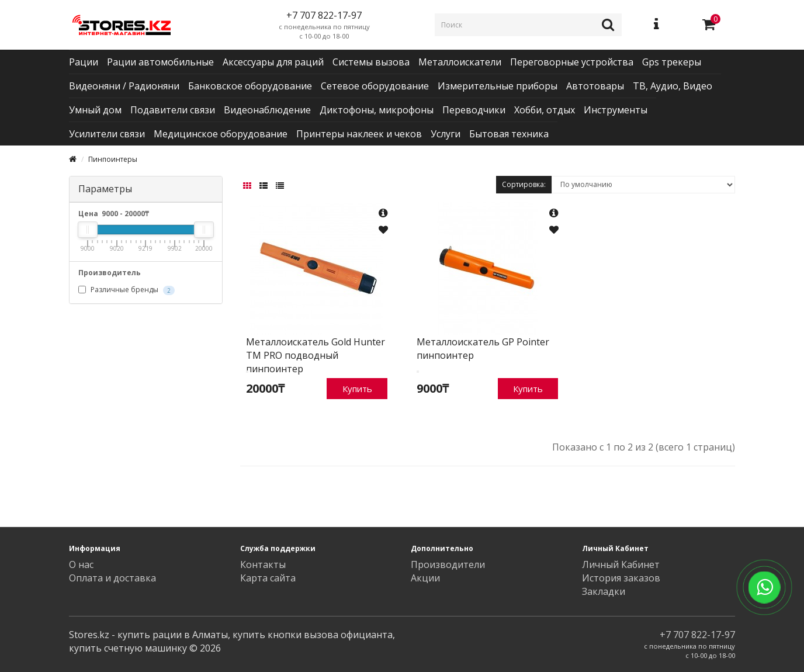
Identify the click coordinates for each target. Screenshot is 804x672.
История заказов (621, 578)
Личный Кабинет (621, 564)
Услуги (446, 134)
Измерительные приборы (498, 86)
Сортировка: (524, 184)
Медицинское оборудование (221, 134)
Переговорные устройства (572, 62)
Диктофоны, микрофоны (377, 110)
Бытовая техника (509, 134)
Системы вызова (371, 62)
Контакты (263, 564)
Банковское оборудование (250, 86)
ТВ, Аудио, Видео (673, 86)
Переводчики (474, 110)
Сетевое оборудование (375, 86)
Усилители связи (107, 134)
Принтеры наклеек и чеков (359, 134)
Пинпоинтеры (113, 159)
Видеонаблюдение (267, 110)
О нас (81, 564)
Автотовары (595, 86)
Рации (84, 62)
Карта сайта (268, 578)
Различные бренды (127, 290)
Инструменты (616, 110)
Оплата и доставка (112, 578)
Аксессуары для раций (273, 62)
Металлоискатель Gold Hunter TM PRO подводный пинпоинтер (316, 355)
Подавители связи (173, 110)
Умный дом (95, 110)
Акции (425, 578)
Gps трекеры (672, 62)
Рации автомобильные (160, 62)
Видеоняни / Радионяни (124, 86)
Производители (448, 564)
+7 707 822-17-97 (697, 635)
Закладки (604, 591)
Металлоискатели (460, 62)
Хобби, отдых (545, 110)
